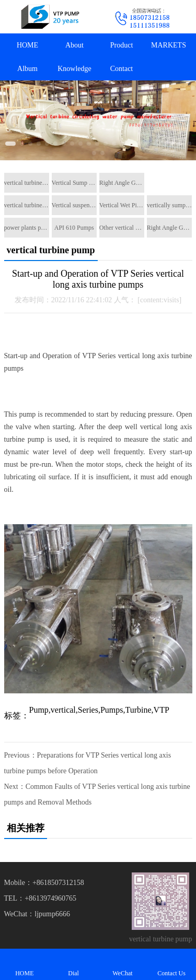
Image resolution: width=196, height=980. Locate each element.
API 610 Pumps (74, 228)
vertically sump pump (169, 205)
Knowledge (74, 69)
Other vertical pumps (122, 228)
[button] (10, 144)
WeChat (123, 964)
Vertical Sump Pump (74, 183)
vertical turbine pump (27, 183)
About (74, 45)
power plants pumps (27, 228)
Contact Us (171, 964)
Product (122, 45)
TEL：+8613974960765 (41, 898)
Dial (74, 964)
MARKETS (169, 45)
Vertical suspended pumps (74, 205)
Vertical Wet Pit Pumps (122, 205)
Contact (122, 69)
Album (27, 69)
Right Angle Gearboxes (122, 183)
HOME (27, 45)
